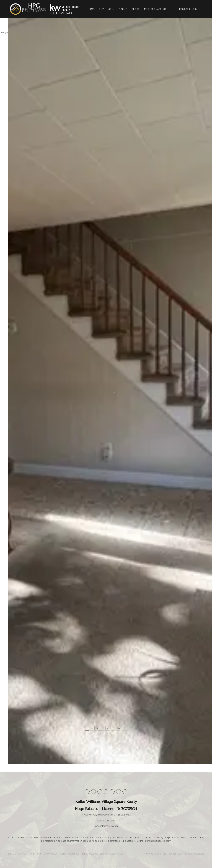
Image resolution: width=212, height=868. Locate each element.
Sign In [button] (197, 9)
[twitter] (100, 792)
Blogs (137, 9)
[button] (29, 9)
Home (92, 9)
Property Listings (89, 854)
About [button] (124, 9)
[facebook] (87, 792)
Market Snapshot (156, 9)
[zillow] (106, 792)
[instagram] (112, 792)
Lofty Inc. (162, 854)
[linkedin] (93, 792)
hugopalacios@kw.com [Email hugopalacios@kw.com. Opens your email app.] (106, 826)
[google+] (125, 792)
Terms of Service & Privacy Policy (25, 854)
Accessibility (117, 854)
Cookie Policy (51, 854)
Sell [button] (112, 9)
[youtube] (119, 792)
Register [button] (185, 9)
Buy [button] (102, 9)
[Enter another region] (48, 26)
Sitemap (104, 854)
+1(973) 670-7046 (106, 820)
